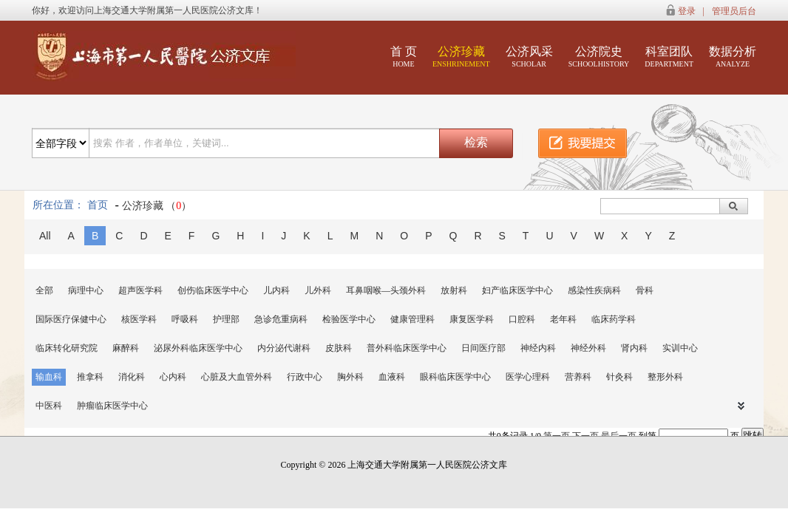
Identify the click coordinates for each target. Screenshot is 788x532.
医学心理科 (528, 377)
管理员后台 (734, 11)
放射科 (454, 290)
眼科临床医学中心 (455, 377)
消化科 (132, 377)
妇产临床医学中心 (517, 290)
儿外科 (318, 290)
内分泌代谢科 (284, 348)
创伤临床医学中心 (213, 290)
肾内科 (634, 348)
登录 (687, 11)
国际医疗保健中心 (71, 319)
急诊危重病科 (281, 319)
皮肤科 (339, 348)
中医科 (49, 406)
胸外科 (350, 377)
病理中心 (86, 290)
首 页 (404, 57)
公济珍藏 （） (157, 206)
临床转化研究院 (67, 348)
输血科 (49, 377)
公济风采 (529, 57)
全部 (44, 290)
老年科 (563, 319)
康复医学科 (472, 319)
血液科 (392, 377)
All (45, 236)
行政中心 (305, 377)
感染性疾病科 (594, 290)
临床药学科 (614, 319)
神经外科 (588, 348)
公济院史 (599, 57)
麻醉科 (126, 348)
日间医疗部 (483, 348)
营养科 (578, 377)
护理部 (226, 319)
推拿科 (90, 377)
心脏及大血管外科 (237, 377)
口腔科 (522, 319)
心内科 (173, 377)
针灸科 (619, 377)
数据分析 (733, 57)
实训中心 (680, 348)
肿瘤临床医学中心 (112, 406)
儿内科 (276, 290)
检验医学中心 (349, 319)
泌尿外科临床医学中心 (198, 348)
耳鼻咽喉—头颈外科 (386, 290)
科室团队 (669, 57)
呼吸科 (185, 319)
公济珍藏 (461, 57)
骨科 (645, 290)
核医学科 (139, 319)
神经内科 (538, 348)
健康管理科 (412, 319)
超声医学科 (140, 290)
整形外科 (665, 377)
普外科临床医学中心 (407, 348)
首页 (98, 205)
